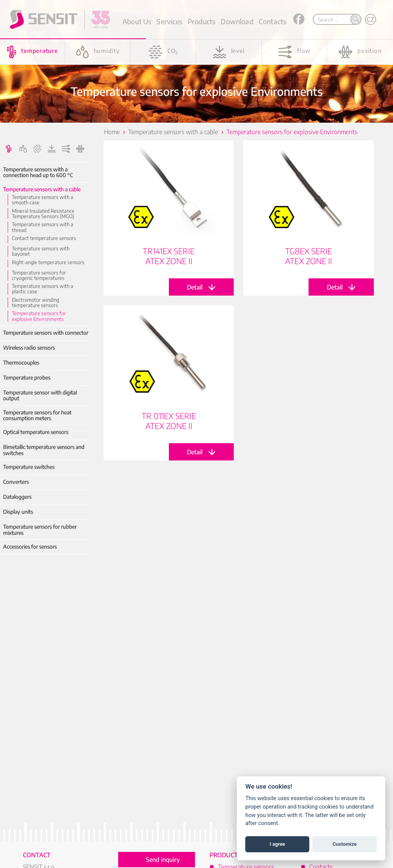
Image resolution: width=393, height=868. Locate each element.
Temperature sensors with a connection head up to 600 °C (38, 172)
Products (201, 21)
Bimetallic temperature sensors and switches (44, 450)
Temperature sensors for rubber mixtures (40, 530)
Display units (18, 512)
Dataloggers (17, 497)
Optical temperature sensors (36, 432)
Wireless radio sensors (29, 348)
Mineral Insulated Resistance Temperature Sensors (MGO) (43, 214)
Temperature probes (27, 377)
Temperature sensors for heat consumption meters (37, 415)
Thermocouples (21, 362)
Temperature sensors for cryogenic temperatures (39, 275)
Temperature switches (29, 467)
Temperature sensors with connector (46, 333)
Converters (16, 482)
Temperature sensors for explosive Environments (39, 316)
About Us (137, 21)
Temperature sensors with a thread (43, 227)
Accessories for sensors (30, 547)
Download (237, 21)
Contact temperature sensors (44, 238)
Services (169, 21)
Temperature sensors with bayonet (41, 251)
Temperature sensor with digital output (40, 395)
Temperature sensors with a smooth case (43, 200)
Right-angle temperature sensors (48, 262)
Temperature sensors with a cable (42, 189)
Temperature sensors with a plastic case (43, 289)
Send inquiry (163, 860)
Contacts (272, 21)
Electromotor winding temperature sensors (36, 303)
